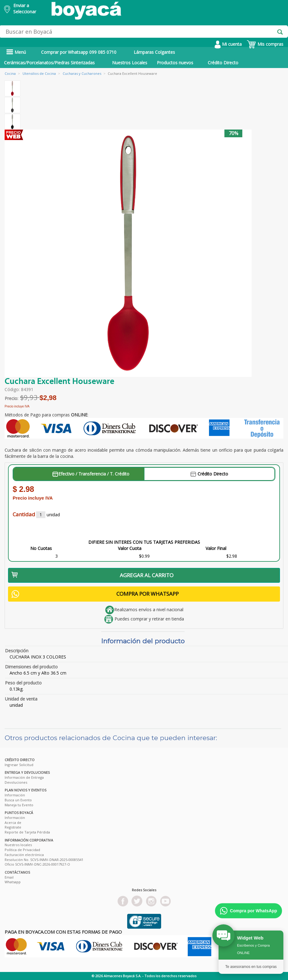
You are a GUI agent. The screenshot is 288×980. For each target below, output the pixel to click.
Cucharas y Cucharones (82, 73)
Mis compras (265, 44)
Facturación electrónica (24, 855)
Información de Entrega (24, 777)
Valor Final (216, 548)
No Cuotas (41, 548)
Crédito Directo (223, 63)
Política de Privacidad (22, 850)
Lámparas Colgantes (154, 52)
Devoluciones (16, 782)
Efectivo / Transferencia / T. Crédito (91, 474)
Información (15, 795)
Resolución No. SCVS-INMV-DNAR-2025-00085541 (44, 860)
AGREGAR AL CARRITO (92, 575)
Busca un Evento (18, 800)
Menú (16, 52)
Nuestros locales (18, 845)
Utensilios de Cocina (39, 73)
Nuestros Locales (130, 63)
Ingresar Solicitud (19, 765)
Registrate (13, 827)
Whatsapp (13, 882)
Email (9, 877)
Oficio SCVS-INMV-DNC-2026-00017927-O (37, 864)
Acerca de (13, 822)
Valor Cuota (130, 548)
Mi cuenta (228, 44)
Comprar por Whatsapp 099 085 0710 (79, 52)
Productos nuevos (175, 63)
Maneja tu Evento (19, 805)
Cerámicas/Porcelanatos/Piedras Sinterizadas (49, 63)
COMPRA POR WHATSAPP (95, 594)
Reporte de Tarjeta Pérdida (27, 832)
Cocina (10, 73)
